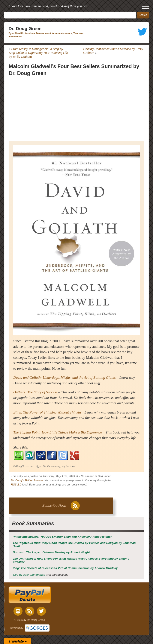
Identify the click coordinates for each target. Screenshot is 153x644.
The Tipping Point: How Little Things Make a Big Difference (58, 432)
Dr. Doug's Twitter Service (27, 480)
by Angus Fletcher (62, 537)
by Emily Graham (38, 53)
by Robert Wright (51, 552)
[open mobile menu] (145, 7)
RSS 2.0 (16, 485)
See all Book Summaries (29, 575)
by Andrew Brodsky (65, 568)
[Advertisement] (76, 109)
